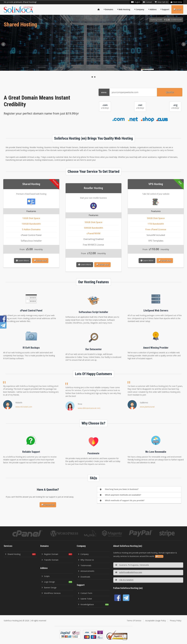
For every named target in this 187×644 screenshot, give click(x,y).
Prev (3, 44)
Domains (109, 9)
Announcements (86, 571)
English (136, 2)
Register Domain (50, 554)
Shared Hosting (13, 554)
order (177, 9)
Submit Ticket (85, 599)
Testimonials (85, 565)
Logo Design (48, 582)
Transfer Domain (50, 560)
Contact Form (85, 593)
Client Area (176, 2)
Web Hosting (124, 9)
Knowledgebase (86, 604)
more (159, 556)
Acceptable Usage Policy (156, 621)
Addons (153, 9)
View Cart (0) (161, 2)
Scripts (46, 576)
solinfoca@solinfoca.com (129, 572)
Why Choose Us (86, 560)
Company (140, 9)
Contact (148, 2)
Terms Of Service (134, 621)
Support (166, 9)
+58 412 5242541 (124, 580)
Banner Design (49, 588)
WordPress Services (51, 593)
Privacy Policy (176, 621)
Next (184, 44)
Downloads (84, 577)
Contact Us (48, 505)
